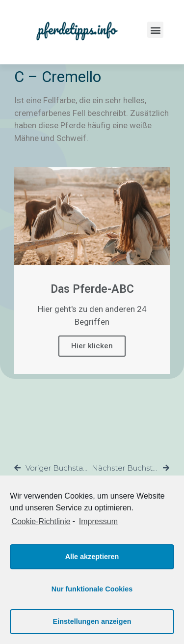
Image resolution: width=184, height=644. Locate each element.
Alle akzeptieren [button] (92, 557)
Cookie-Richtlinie (41, 521)
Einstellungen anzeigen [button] (92, 621)
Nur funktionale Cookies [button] (92, 589)
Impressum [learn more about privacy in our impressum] (98, 521)
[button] (155, 30)
